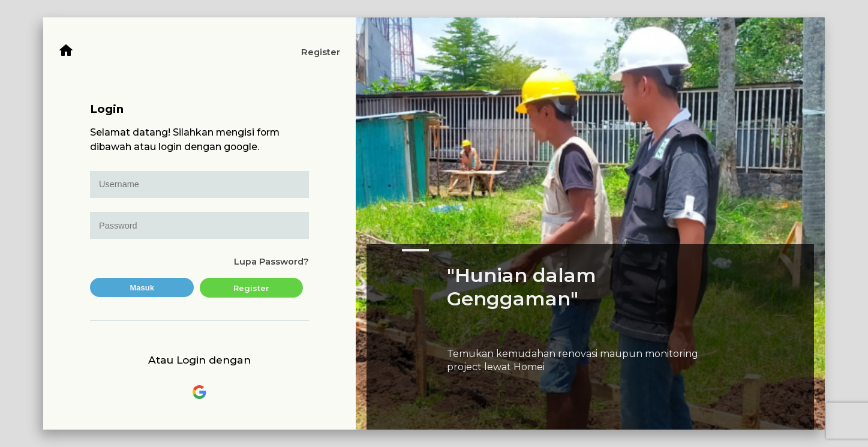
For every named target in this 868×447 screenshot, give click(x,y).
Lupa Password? (271, 262)
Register (321, 52)
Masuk (142, 288)
